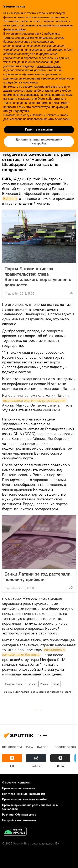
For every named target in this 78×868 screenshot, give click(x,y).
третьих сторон (14, 38)
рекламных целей (49, 66)
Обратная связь (26, 815)
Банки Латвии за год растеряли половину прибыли (38, 577)
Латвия (31, 684)
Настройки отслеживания (19, 820)
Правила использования (18, 788)
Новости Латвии (13, 684)
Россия (44, 684)
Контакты (24, 782)
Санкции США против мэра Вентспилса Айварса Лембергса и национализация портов (40, 692)
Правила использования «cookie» (25, 799)
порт (56, 684)
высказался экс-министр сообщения (34, 400)
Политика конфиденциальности (24, 794)
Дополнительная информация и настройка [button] (39, 142)
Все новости (12, 747)
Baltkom (10, 198)
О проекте (9, 782)
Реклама (8, 815)
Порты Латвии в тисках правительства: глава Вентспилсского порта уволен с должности (38, 277)
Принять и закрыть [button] (39, 129)
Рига (29, 747)
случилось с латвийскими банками (34, 652)
